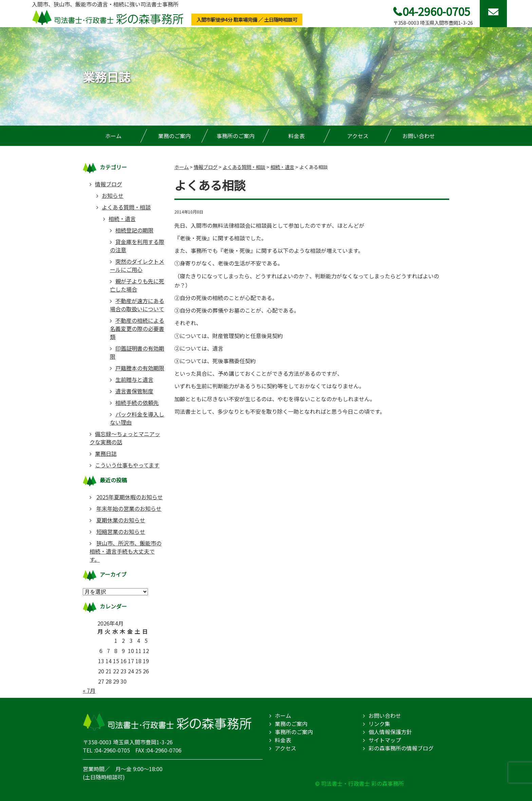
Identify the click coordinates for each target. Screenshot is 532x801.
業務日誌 (106, 453)
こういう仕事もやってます (127, 465)
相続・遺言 (122, 219)
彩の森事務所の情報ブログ (401, 748)
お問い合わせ (419, 136)
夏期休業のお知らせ (121, 520)
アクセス (358, 136)
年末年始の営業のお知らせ (129, 508)
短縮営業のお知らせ (121, 532)
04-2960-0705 (436, 11)
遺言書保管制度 (134, 391)
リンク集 (379, 724)
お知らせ (113, 195)
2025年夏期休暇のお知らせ (130, 497)
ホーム (113, 136)
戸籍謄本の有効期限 (140, 368)
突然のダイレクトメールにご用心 (137, 265)
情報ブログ (109, 184)
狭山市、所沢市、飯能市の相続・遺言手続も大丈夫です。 (126, 551)
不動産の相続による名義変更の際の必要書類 (137, 329)
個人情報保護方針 (390, 732)
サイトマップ (385, 740)
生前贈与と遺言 (134, 379)
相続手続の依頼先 (137, 403)
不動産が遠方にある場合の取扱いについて (137, 305)
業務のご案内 (174, 136)
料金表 (297, 136)
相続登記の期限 (134, 230)
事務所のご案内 (235, 136)
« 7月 (89, 690)
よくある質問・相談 (126, 207)
